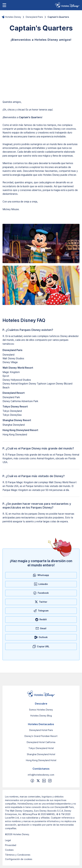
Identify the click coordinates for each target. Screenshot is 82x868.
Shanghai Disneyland (14, 425)
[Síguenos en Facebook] (32, 781)
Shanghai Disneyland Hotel (41, 754)
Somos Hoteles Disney (41, 710)
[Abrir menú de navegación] (4, 5)
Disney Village (10, 362)
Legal (8, 840)
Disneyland (8, 355)
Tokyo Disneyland (12, 411)
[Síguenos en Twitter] (38, 781)
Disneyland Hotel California (41, 742)
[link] (67, 5)
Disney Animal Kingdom (15, 384)
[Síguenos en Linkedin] (44, 781)
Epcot (6, 376)
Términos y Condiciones (18, 855)
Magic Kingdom (11, 372)
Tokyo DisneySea (12, 415)
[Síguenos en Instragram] (50, 781)
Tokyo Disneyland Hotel (41, 748)
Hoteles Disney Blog (41, 716)
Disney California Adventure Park (20, 401)
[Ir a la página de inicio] (41, 694)
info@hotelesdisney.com (41, 775)
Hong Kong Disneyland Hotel (41, 760)
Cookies (9, 850)
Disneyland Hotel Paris (41, 730)
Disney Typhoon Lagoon (42, 384)
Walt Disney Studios (13, 358)
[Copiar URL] (41, 646)
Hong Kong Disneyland (15, 435)
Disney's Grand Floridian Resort (41, 736)
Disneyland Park (11, 397)
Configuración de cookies (19, 859)
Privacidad (11, 845)
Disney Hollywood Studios (17, 380)
